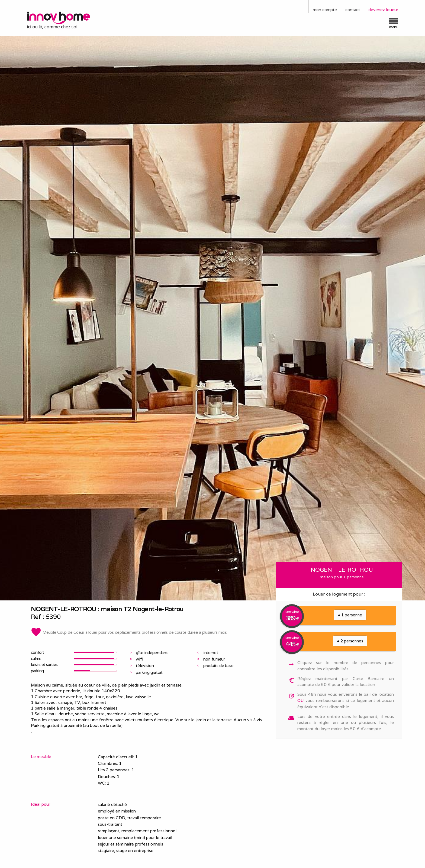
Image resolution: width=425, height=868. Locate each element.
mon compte (325, 10)
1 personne (350, 615)
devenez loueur (383, 10)
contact (353, 10)
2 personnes (350, 641)
